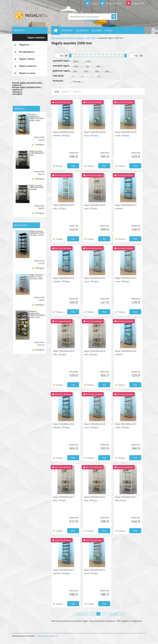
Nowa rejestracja (114, 3)
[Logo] (31, 17)
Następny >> (116, 614)
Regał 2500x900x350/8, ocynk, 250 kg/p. (95, 134)
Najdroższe (77, 92)
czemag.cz (17, 92)
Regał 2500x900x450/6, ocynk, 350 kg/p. (126, 426)
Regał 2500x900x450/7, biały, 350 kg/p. (95, 499)
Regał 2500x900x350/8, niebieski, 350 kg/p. (64, 134)
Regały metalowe (76, 38)
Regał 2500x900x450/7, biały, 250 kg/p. (64, 499)
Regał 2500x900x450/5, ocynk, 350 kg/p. (126, 280)
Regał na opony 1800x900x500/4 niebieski (37, 187)
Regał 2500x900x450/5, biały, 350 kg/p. (95, 207)
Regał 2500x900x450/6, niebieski (126, 353)
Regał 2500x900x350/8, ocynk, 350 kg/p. (126, 134)
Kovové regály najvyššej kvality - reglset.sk (28, 84)
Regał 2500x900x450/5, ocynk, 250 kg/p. (95, 280)
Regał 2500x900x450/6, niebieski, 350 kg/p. (64, 426)
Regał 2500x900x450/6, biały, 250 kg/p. (64, 353)
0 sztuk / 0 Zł (138, 3)
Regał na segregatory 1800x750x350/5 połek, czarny (37, 117)
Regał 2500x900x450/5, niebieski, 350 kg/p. (64, 280)
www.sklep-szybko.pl (47, 636)
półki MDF (91, 38)
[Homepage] (57, 30)
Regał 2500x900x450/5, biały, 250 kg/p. (64, 207)
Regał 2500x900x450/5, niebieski (126, 207)
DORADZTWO (67, 30)
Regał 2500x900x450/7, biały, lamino (126, 499)
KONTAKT (109, 30)
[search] (114, 17)
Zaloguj (95, 3)
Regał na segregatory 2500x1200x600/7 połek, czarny (37, 314)
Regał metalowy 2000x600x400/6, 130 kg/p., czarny (37, 233)
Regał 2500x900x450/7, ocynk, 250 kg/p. (95, 572)
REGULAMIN (97, 30)
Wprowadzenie (58, 38)
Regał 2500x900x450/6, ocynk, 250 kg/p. (95, 426)
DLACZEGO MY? (82, 30)
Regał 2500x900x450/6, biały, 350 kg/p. (95, 353)
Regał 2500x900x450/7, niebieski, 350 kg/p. (64, 572)
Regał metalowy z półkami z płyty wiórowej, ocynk (37, 277)
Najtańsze (65, 92)
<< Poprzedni (80, 614)
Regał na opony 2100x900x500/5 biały (37, 153)
